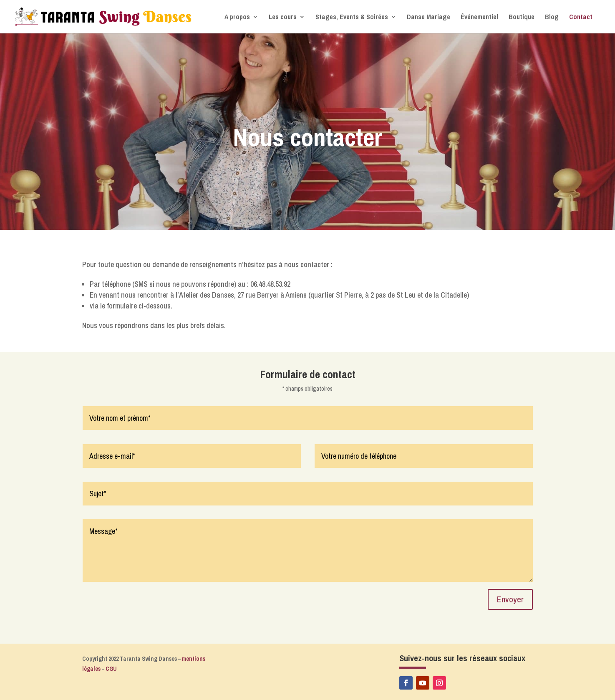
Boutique (522, 18)
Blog (552, 18)
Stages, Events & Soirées (352, 18)
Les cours (283, 18)
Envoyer (510, 599)
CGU (111, 669)
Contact (581, 18)
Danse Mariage (428, 18)
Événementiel (479, 18)
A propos (237, 18)
